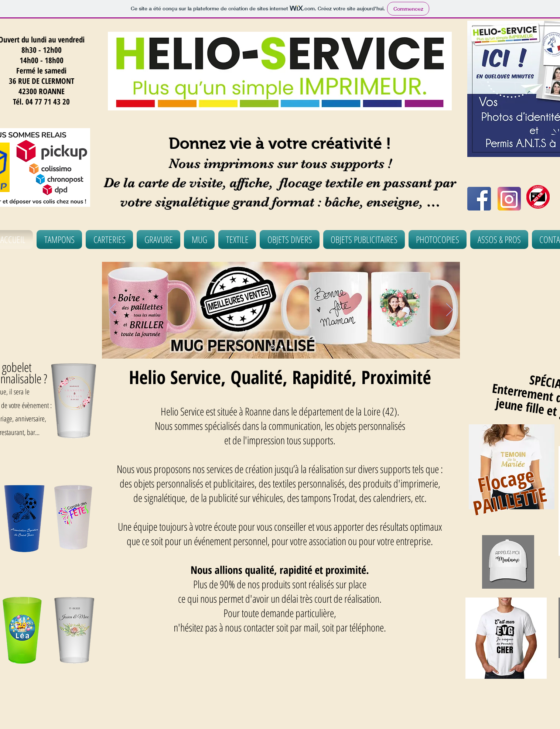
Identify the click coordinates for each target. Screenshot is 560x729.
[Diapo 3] (272, 347)
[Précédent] (112, 310)
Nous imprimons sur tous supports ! (280, 164)
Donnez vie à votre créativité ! (280, 143)
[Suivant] (450, 310)
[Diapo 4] (290, 347)
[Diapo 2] (282, 347)
